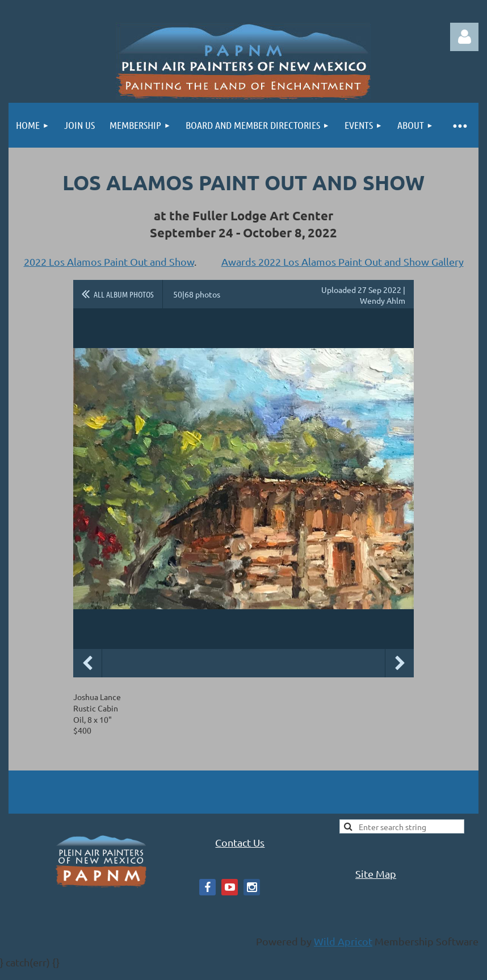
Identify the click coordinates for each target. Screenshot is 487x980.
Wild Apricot (343, 941)
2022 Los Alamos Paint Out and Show (109, 261)
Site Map (376, 874)
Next (400, 663)
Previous (87, 663)
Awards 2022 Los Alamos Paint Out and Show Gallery (343, 261)
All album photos (124, 294)
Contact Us (240, 842)
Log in (464, 37)
